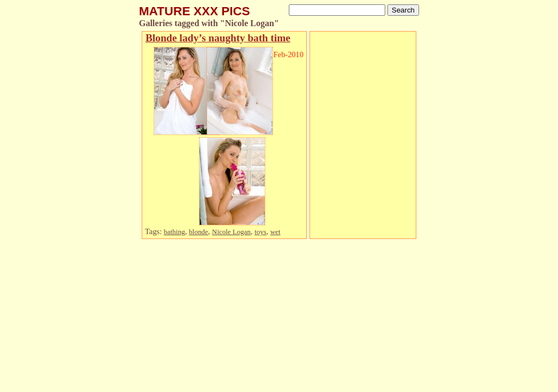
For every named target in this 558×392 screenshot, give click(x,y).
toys (260, 232)
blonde (199, 232)
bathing (175, 232)
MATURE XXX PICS (195, 11)
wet (275, 232)
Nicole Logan (231, 232)
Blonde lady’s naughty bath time (218, 38)
